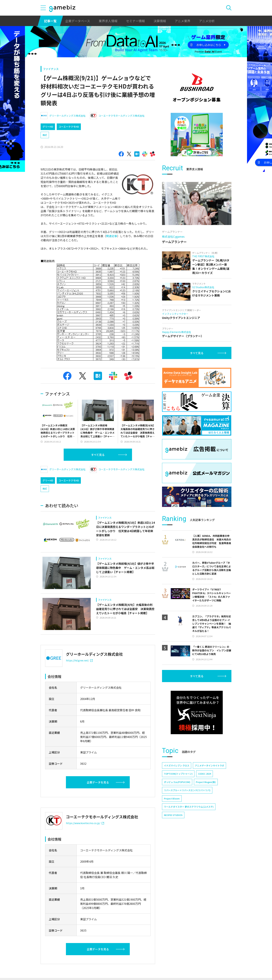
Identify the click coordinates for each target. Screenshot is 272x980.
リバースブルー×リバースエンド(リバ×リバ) (187, 790)
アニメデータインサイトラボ (209, 766)
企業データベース (78, 21)
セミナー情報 (135, 21)
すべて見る (98, 455)
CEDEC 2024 (205, 774)
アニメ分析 (207, 21)
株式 (45, 135)
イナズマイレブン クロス (177, 766)
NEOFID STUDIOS (173, 815)
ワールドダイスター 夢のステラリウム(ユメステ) (189, 807)
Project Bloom (172, 798)
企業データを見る (98, 782)
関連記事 (112, 236)
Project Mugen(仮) (206, 782)
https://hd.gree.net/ (79, 660)
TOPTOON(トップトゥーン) (178, 774)
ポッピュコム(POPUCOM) (177, 782)
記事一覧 (50, 21)
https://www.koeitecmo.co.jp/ (85, 823)
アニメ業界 (182, 21)
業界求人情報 (108, 21)
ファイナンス (51, 69)
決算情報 (160, 21)
